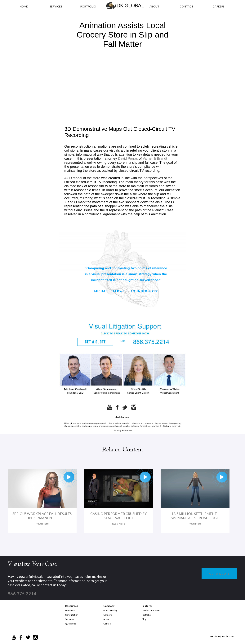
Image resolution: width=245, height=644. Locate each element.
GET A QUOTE (219, 574)
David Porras (128, 159)
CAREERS (219, 6)
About (106, 619)
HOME (24, 6)
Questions (71, 624)
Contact (107, 624)
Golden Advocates (151, 610)
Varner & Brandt (155, 159)
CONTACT (187, 6)
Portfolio (146, 615)
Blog (144, 619)
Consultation (72, 615)
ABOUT (154, 6)
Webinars (70, 610)
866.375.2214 (22, 594)
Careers (108, 615)
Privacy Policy (110, 610)
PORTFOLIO (88, 6)
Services (56, 6)
